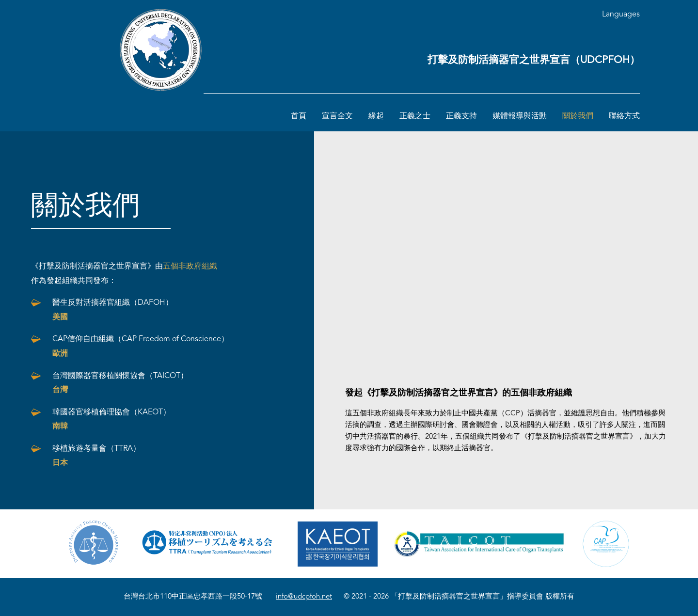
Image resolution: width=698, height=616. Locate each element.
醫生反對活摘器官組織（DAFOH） (113, 310)
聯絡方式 (624, 116)
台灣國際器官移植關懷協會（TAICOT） (120, 383)
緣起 (376, 116)
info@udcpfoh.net (304, 597)
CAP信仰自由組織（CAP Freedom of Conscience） (141, 347)
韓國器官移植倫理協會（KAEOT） (111, 420)
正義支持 (461, 116)
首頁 (299, 116)
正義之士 (415, 116)
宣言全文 (337, 116)
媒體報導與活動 (520, 116)
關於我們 (578, 116)
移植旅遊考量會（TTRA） (96, 456)
